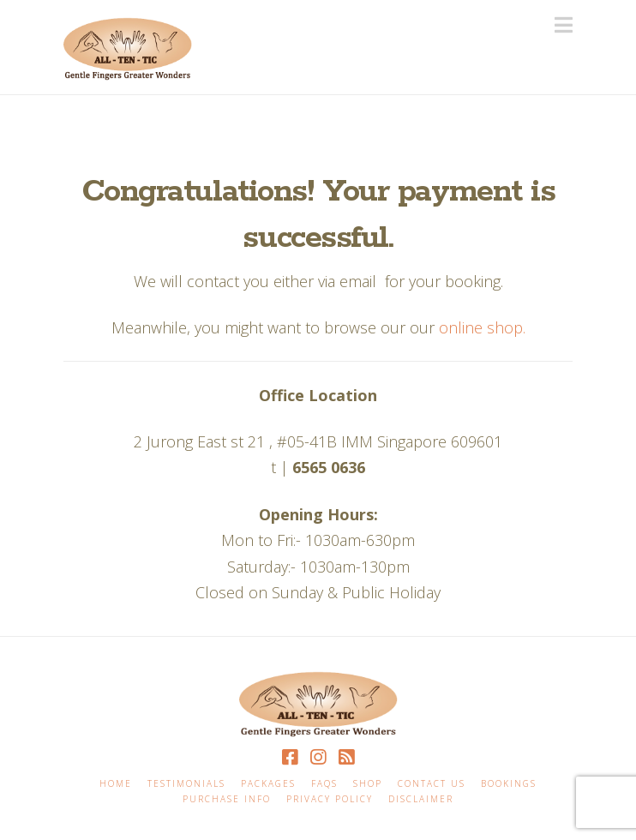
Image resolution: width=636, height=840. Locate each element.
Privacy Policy (330, 799)
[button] (564, 25)
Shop (368, 784)
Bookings (509, 784)
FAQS (324, 784)
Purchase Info (227, 799)
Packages (268, 784)
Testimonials (186, 784)
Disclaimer (421, 799)
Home (116, 784)
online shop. (482, 327)
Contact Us (432, 784)
